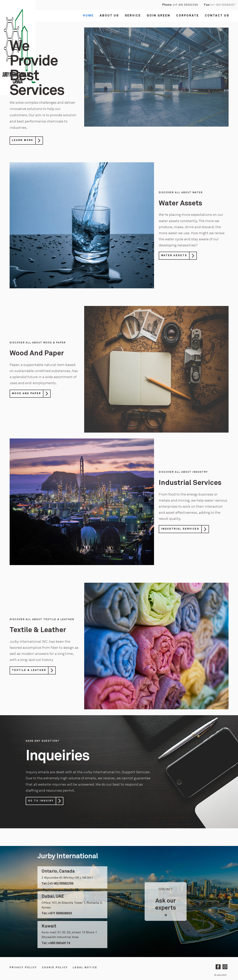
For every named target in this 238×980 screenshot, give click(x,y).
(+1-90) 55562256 (185, 5)
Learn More (23, 140)
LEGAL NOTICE (85, 968)
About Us (109, 16)
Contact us (217, 16)
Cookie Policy (55, 968)
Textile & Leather (29, 670)
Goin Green (159, 16)
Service (133, 16)
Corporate (188, 16)
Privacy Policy (23, 968)
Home (88, 16)
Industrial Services (180, 529)
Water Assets (174, 256)
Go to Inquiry (41, 801)
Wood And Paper (26, 394)
